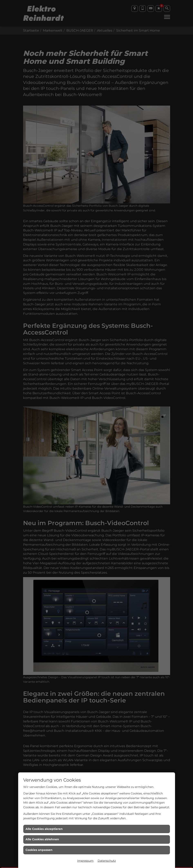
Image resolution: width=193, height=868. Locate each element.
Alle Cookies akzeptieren (44, 829)
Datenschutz (107, 861)
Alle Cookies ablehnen (42, 839)
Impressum (85, 861)
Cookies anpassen (39, 850)
